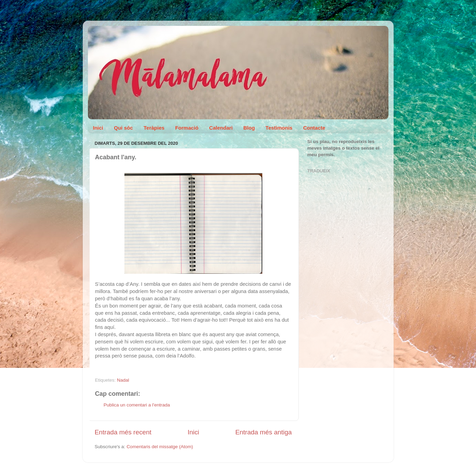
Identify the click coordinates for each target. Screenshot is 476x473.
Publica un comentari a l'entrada (137, 405)
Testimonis (279, 128)
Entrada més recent (123, 432)
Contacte (314, 128)
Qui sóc (124, 128)
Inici (98, 128)
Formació (187, 128)
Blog (249, 128)
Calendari (221, 128)
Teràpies (154, 128)
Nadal (123, 380)
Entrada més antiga (264, 432)
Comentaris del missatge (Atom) (160, 447)
